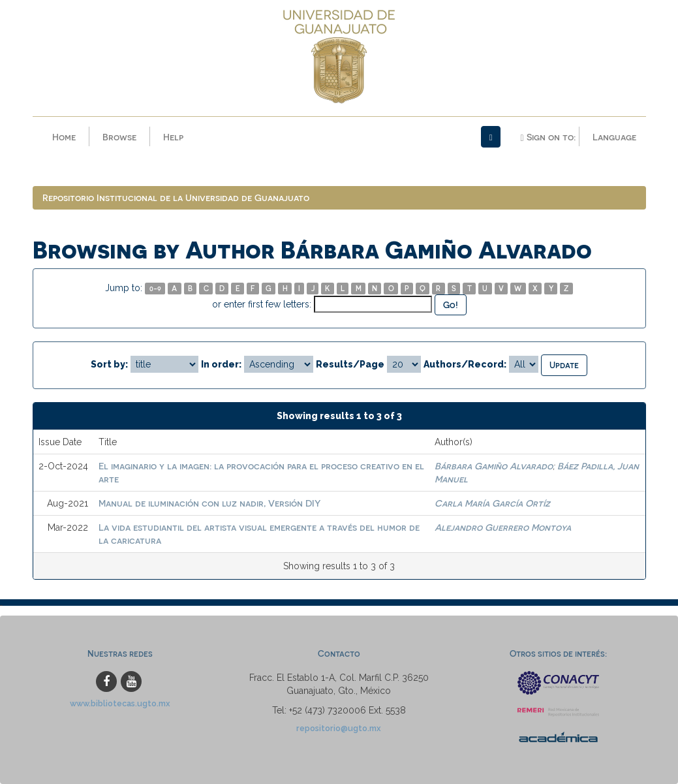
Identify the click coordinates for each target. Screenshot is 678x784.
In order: (221, 364)
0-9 (155, 288)
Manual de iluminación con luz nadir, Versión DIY (209, 503)
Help (173, 137)
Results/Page (350, 364)
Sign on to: (547, 137)
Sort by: (109, 364)
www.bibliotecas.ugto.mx (120, 703)
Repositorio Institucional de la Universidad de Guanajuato (176, 197)
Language (614, 137)
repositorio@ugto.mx (339, 728)
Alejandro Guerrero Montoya (503, 527)
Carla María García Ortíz (492, 503)
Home (64, 137)
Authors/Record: (465, 364)
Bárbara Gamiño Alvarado (494, 466)
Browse (119, 137)
